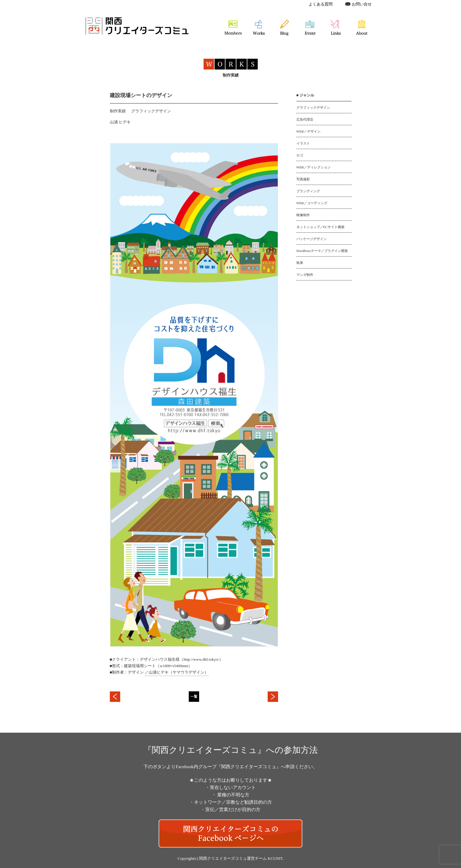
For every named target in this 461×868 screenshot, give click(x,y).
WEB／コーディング (312, 203)
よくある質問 (321, 4)
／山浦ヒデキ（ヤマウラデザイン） (177, 672)
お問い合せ (359, 4)
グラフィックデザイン (151, 111)
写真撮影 (303, 179)
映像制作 (303, 215)
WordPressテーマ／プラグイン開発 (322, 251)
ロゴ (300, 155)
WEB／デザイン (309, 131)
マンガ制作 (305, 275)
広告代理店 (305, 119)
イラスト (303, 143)
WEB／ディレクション (314, 167)
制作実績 (118, 111)
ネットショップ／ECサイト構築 (320, 227)
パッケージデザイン (312, 239)
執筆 (300, 263)
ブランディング (308, 191)
